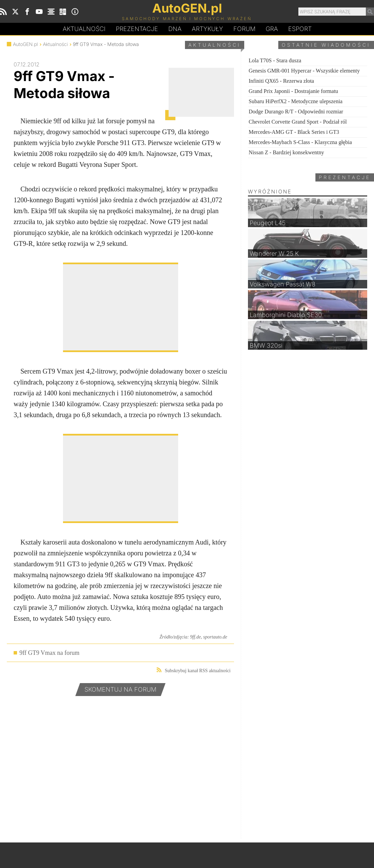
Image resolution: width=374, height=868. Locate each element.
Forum (244, 29)
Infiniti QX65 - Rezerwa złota (281, 81)
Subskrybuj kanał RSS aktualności (194, 670)
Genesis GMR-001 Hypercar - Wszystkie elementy (304, 71)
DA (175, 29)
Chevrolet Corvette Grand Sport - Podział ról (298, 122)
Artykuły (207, 29)
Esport (300, 29)
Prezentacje (137, 29)
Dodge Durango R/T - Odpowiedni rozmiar (296, 112)
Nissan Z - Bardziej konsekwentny (286, 152)
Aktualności (84, 29)
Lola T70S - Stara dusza (275, 60)
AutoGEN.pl (25, 44)
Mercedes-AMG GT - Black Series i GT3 (294, 132)
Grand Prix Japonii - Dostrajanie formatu (293, 91)
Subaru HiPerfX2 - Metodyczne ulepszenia (295, 101)
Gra (272, 29)
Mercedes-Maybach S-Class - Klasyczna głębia (300, 142)
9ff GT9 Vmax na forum (49, 653)
